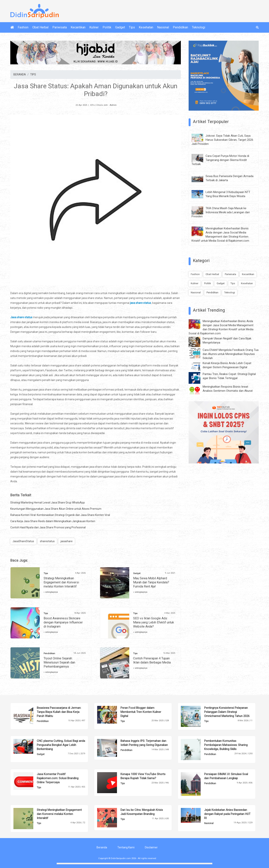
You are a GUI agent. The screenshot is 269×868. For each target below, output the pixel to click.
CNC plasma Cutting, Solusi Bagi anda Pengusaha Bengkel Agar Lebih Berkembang (61, 745)
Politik (107, 27)
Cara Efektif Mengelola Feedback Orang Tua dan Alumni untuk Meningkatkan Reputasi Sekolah (231, 354)
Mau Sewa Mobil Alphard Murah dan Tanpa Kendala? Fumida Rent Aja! (151, 582)
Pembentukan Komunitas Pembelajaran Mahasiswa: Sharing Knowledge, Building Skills (226, 745)
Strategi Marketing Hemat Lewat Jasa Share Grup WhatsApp (48, 503)
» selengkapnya (51, 592)
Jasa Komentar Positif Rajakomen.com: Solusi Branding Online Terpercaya (58, 778)
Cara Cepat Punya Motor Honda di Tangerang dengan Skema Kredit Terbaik (220, 160)
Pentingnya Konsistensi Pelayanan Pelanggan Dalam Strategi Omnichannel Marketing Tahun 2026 (227, 712)
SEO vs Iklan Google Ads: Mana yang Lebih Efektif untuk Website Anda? (154, 622)
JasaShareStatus (23, 541)
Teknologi (199, 27)
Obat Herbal (40, 27)
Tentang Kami (126, 847)
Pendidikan (180, 27)
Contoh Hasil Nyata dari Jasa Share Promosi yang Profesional (48, 527)
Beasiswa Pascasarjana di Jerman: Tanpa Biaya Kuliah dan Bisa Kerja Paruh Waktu (59, 712)
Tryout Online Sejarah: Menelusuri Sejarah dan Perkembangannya (59, 662)
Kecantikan (78, 27)
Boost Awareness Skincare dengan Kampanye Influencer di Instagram (63, 622)
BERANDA (20, 74)
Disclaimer (151, 847)
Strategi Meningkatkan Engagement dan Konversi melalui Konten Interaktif (61, 582)
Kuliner (94, 27)
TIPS (33, 74)
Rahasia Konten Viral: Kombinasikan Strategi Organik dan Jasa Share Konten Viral (60, 515)
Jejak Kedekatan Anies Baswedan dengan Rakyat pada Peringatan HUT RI (227, 814)
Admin (113, 105)
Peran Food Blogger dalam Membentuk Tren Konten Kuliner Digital (141, 712)
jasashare (67, 541)
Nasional (163, 27)
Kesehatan (146, 27)
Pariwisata (60, 27)
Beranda (102, 847)
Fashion (23, 27)
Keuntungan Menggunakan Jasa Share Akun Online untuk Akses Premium (56, 509)
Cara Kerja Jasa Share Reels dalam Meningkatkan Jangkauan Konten (53, 521)
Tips (132, 27)
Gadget (120, 27)
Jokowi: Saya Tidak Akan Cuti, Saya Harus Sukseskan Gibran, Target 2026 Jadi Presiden (222, 140)
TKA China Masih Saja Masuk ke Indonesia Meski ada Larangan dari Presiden (221, 212)
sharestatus (47, 541)
